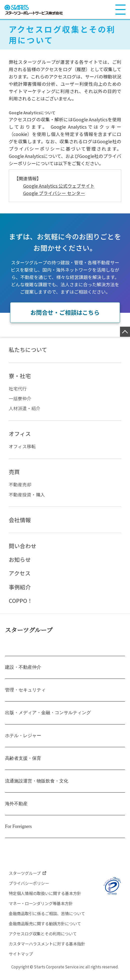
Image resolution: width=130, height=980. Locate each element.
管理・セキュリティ (25, 694)
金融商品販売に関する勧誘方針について (47, 928)
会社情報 (20, 522)
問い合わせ (23, 549)
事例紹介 (20, 590)
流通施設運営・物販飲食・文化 (37, 785)
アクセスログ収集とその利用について (45, 938)
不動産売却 (20, 487)
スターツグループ (29, 634)
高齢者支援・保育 (23, 762)
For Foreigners (18, 830)
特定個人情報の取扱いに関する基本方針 (47, 897)
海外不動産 (16, 808)
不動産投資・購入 (27, 497)
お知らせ (20, 563)
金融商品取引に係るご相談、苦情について (49, 917)
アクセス (20, 576)
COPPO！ (21, 604)
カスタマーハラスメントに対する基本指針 (49, 948)
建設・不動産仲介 (23, 671)
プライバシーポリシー (30, 887)
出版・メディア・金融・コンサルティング (48, 717)
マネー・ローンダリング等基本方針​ (43, 907)
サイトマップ (22, 958)
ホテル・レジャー (23, 739)
